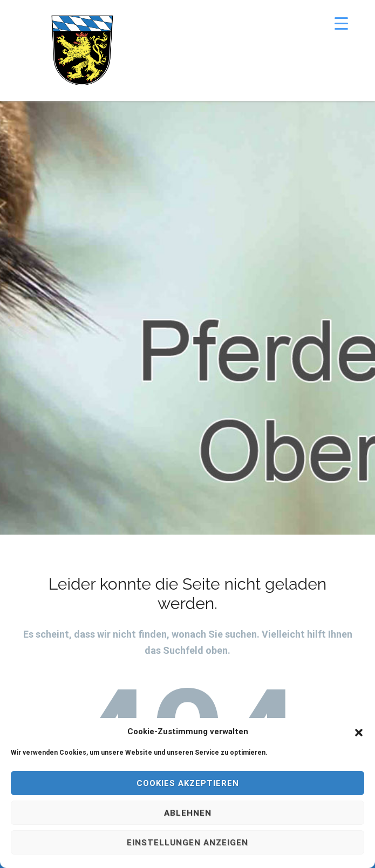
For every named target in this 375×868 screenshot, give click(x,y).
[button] (359, 732)
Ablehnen (188, 813)
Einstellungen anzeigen (187, 843)
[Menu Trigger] (341, 23)
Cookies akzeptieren (188, 783)
